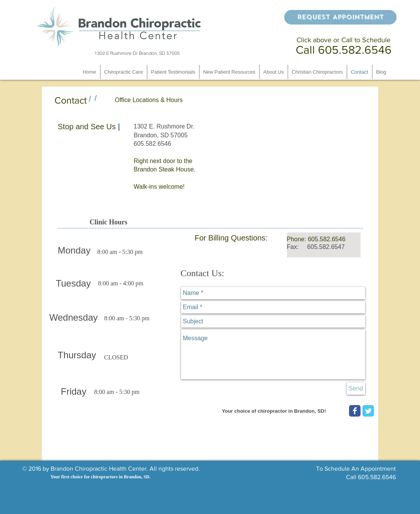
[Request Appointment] (340, 17)
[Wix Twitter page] (368, 411)
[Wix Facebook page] (355, 411)
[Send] (356, 389)
